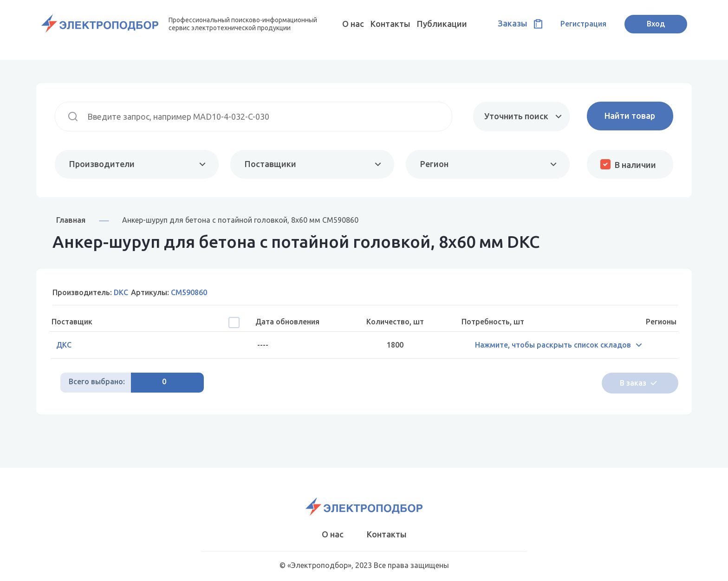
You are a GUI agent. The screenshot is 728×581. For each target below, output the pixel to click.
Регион (434, 164)
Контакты (390, 24)
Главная (71, 220)
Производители (102, 164)
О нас (353, 24)
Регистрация (583, 24)
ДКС (64, 345)
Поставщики (270, 164)
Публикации (442, 24)
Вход (656, 24)
